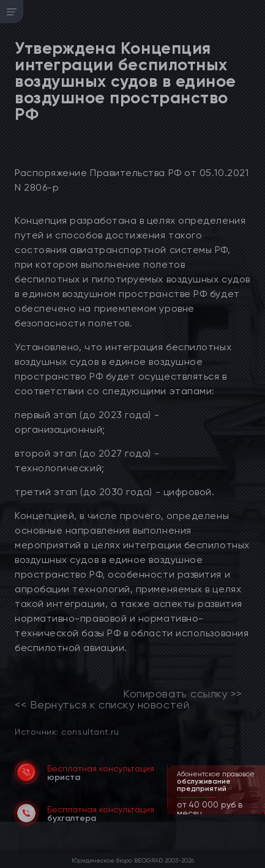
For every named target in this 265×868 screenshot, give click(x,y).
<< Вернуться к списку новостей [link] (102, 705)
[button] (257, 813)
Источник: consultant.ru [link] (67, 731)
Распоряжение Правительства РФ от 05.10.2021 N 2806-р (132, 180)
